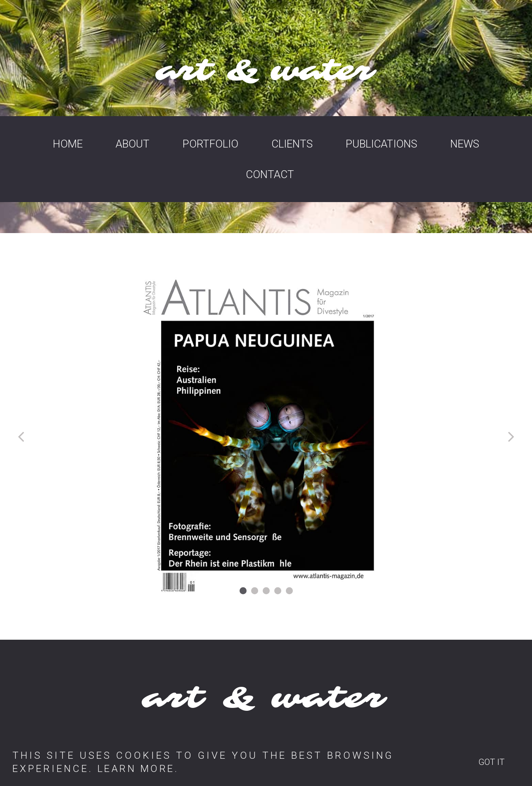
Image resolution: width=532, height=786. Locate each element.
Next (509, 437)
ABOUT (133, 144)
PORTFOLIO (210, 144)
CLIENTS (292, 144)
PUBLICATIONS (381, 144)
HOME (68, 144)
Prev (23, 437)
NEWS (465, 144)
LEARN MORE (137, 769)
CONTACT (270, 174)
